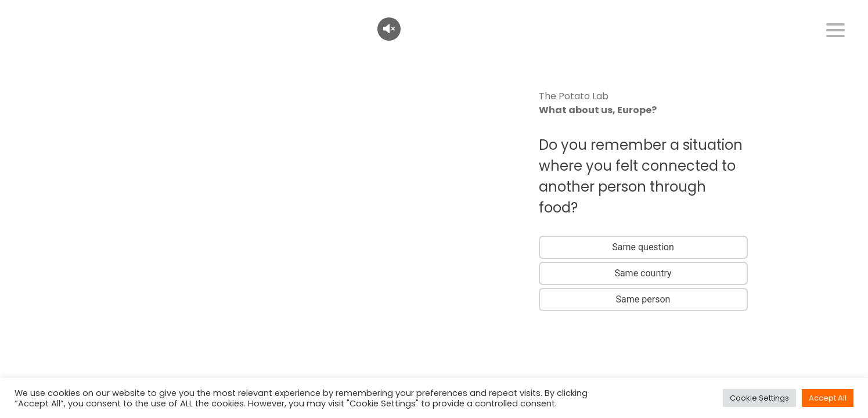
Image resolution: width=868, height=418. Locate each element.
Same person (643, 299)
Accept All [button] (828, 398)
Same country (643, 273)
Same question (643, 247)
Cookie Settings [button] (759, 398)
